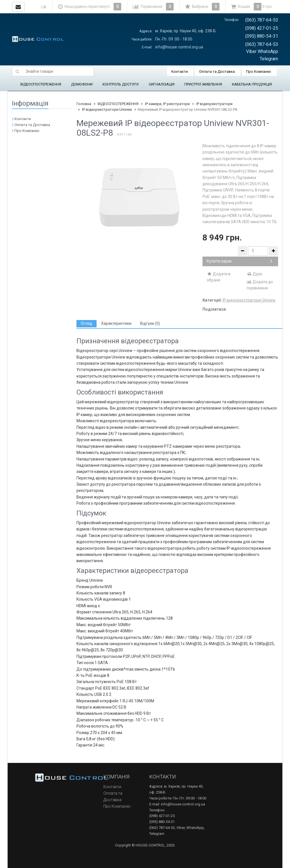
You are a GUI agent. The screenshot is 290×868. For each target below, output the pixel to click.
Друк (254, 274)
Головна (84, 104)
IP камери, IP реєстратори (167, 104)
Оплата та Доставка (217, 72)
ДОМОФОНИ (82, 84)
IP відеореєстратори (214, 104)
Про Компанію (259, 72)
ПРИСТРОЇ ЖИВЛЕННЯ (203, 84)
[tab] (87, 324)
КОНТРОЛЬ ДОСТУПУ (121, 84)
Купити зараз (240, 261)
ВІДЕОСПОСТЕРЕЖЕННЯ (41, 84)
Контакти (180, 72)
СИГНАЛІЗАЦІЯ (162, 84)
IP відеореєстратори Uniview (107, 109)
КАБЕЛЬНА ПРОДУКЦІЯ (252, 84)
